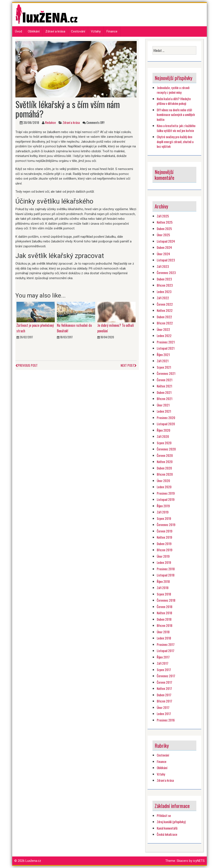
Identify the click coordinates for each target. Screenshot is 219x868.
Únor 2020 (163, 481)
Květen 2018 (164, 613)
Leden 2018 (164, 638)
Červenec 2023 (166, 273)
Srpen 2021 (164, 367)
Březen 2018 (165, 625)
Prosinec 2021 (166, 342)
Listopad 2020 (166, 424)
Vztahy (96, 31)
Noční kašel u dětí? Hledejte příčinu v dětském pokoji (174, 101)
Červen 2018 (165, 607)
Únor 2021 (163, 405)
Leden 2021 (164, 411)
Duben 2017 (164, 695)
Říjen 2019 (163, 506)
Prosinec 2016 (166, 720)
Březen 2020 (165, 474)
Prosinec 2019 (166, 493)
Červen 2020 (165, 455)
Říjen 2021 (163, 355)
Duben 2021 (164, 392)
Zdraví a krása (55, 31)
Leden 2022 (164, 336)
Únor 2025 (163, 235)
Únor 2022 (163, 329)
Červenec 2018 (166, 600)
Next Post (129, 365)
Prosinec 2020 (166, 418)
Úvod (18, 31)
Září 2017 (163, 663)
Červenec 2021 (166, 373)
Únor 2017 (163, 707)
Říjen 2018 (163, 581)
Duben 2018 (164, 619)
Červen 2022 (165, 304)
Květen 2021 (164, 386)
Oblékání (34, 31)
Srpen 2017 (164, 670)
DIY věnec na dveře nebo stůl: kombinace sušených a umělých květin (176, 115)
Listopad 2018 (166, 575)
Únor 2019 (163, 556)
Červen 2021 (165, 380)
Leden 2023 (164, 292)
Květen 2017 (164, 688)
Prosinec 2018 (166, 569)
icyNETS (199, 861)
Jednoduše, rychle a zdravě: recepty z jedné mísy (173, 90)
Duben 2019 (164, 544)
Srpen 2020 (164, 443)
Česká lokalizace (167, 834)
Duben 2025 (164, 229)
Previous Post (27, 365)
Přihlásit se (164, 815)
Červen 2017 (164, 682)
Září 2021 (163, 361)
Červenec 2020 (166, 449)
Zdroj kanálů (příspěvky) (171, 822)
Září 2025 (163, 216)
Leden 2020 (164, 487)
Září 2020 (163, 436)
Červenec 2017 (166, 676)
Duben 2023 (164, 279)
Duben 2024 (164, 247)
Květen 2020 (165, 462)
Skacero (182, 861)
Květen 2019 (164, 537)
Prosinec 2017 (166, 644)
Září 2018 (163, 588)
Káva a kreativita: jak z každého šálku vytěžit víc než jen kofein (176, 128)
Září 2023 (163, 266)
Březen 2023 (165, 285)
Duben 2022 (164, 317)
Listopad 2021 (166, 348)
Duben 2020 (164, 468)
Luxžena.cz (33, 861)
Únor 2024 (163, 254)
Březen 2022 (165, 323)
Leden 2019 (164, 562)
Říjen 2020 (164, 430)
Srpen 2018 (164, 594)
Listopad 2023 (166, 260)
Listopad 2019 (166, 499)
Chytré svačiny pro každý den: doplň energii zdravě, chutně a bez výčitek (175, 141)
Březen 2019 (165, 550)
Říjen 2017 (163, 657)
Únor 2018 (163, 632)
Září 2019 (163, 512)
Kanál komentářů (167, 828)
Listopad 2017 (166, 651)
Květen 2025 (165, 222)
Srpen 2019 (164, 518)
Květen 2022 (165, 310)
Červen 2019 (165, 531)
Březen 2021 (165, 399)
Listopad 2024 (166, 241)
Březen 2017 (164, 701)
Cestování (78, 31)
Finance (112, 31)
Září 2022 (163, 298)
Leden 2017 (164, 714)
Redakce (50, 122)
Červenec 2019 (166, 525)
